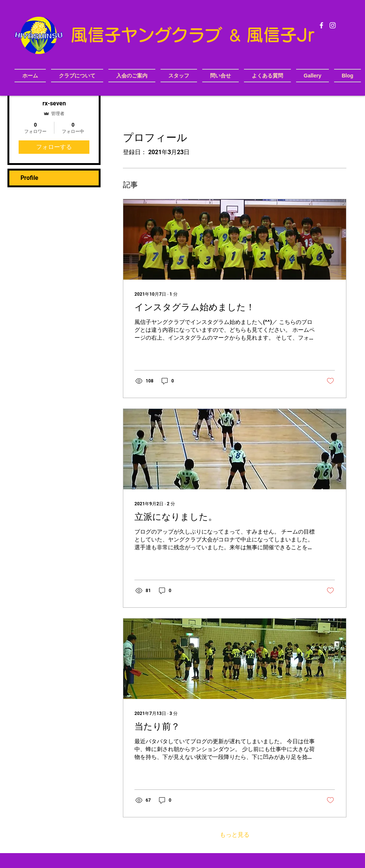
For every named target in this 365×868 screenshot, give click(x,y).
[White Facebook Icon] (321, 25)
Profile (29, 178)
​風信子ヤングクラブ (149, 35)
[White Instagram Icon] (333, 25)
